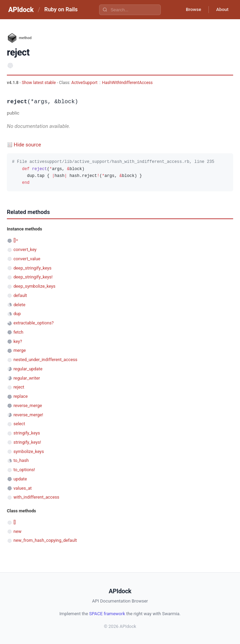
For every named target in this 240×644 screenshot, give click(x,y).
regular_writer (27, 378)
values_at (22, 488)
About (221, 10)
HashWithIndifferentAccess (128, 83)
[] (15, 522)
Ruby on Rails (61, 9)
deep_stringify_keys (32, 268)
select (19, 424)
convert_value (27, 259)
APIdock (21, 10)
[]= (16, 240)
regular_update (28, 369)
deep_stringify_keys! (33, 277)
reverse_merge (28, 406)
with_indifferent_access (36, 497)
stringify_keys (27, 433)
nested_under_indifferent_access (45, 360)
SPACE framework (107, 614)
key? (18, 341)
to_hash (21, 460)
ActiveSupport (84, 83)
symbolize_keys (29, 451)
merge (20, 350)
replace (21, 396)
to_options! (24, 470)
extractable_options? (33, 323)
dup (17, 314)
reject (19, 387)
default (20, 295)
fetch (18, 332)
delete (19, 305)
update (20, 479)
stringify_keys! (27, 442)
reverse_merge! (28, 415)
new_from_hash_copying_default (45, 540)
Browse (190, 10)
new (17, 531)
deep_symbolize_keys (34, 286)
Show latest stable (39, 83)
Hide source (27, 145)
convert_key (25, 249)
